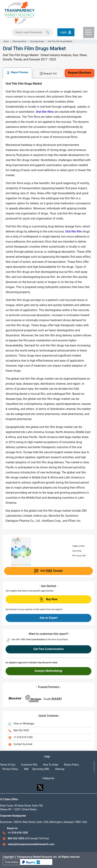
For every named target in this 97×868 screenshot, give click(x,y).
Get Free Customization (48, 649)
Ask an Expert (48, 618)
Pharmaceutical (19, 41)
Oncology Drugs (37, 41)
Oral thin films (45, 112)
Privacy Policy (10, 769)
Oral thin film (74, 231)
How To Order (51, 765)
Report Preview (17, 72)
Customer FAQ (29, 765)
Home (6, 41)
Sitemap (60, 769)
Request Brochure (80, 73)
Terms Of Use (8, 765)
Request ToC (48, 74)
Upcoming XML (41, 769)
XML (26, 769)
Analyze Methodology (49, 671)
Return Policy (71, 765)
